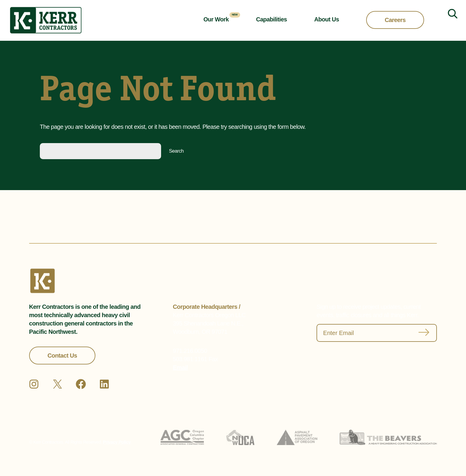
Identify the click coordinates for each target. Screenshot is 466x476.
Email (180, 367)
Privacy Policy (117, 442)
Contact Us (62, 356)
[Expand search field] (450, 21)
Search (176, 151)
